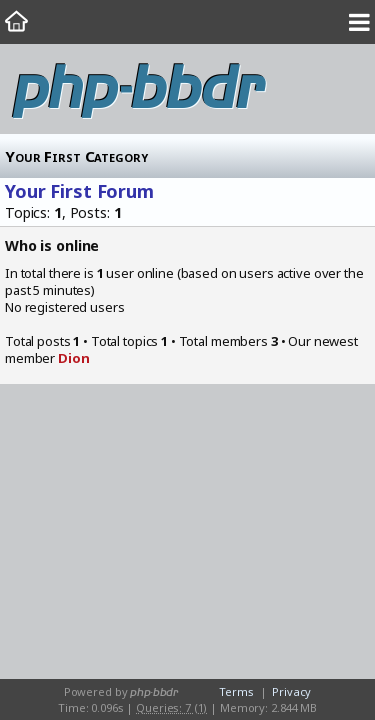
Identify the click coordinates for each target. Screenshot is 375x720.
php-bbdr (138, 89)
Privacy (291, 691)
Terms (236, 691)
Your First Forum (79, 191)
